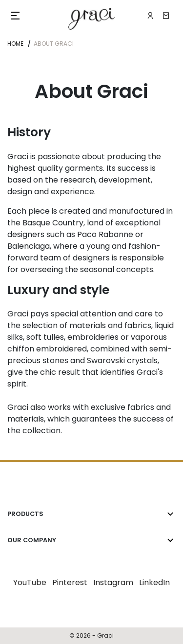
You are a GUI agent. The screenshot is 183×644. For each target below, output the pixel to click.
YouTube (30, 582)
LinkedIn (154, 582)
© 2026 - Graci (91, 635)
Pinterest (70, 582)
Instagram (113, 582)
